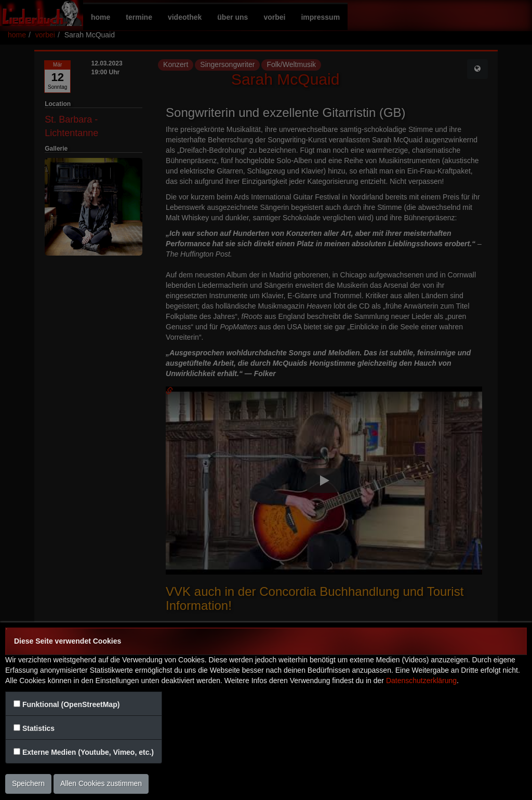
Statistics (38, 728)
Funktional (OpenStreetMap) (71, 704)
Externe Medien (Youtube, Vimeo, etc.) (88, 752)
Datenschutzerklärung (421, 681)
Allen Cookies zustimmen (101, 783)
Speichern (28, 783)
